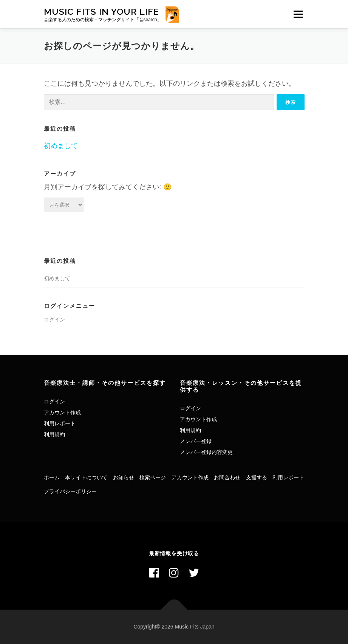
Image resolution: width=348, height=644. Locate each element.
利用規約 (54, 434)
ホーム (52, 477)
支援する (257, 477)
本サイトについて (86, 477)
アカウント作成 (62, 412)
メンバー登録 (196, 441)
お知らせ (124, 477)
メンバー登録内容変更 (206, 452)
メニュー (298, 14)
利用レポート (60, 423)
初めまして (61, 146)
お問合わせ (227, 477)
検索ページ (153, 477)
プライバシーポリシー (70, 491)
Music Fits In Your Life (101, 12)
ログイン (54, 320)
